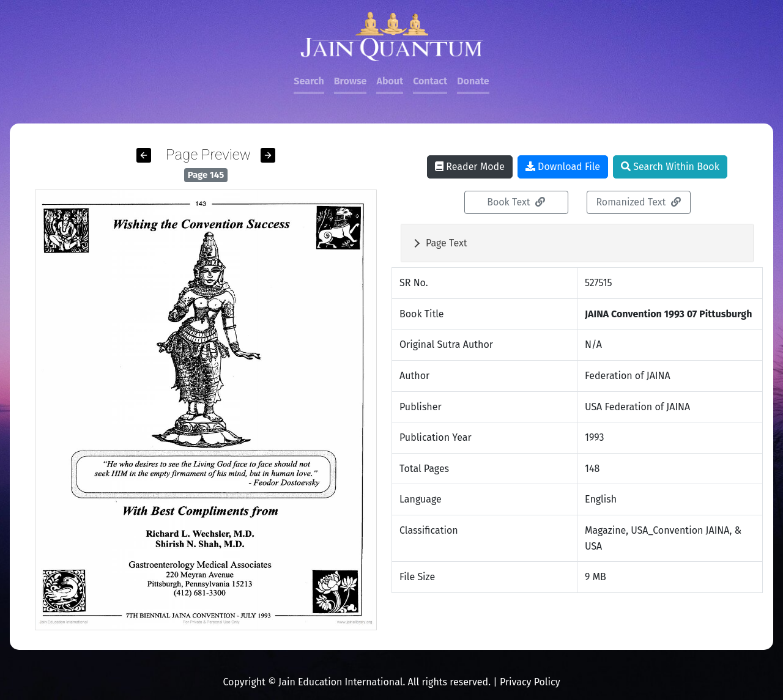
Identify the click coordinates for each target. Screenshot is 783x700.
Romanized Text (638, 202)
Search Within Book (670, 167)
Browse (351, 81)
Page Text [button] (447, 243)
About (390, 81)
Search (309, 81)
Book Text (516, 202)
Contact (430, 81)
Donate (473, 81)
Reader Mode (470, 167)
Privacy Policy (530, 682)
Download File (563, 167)
